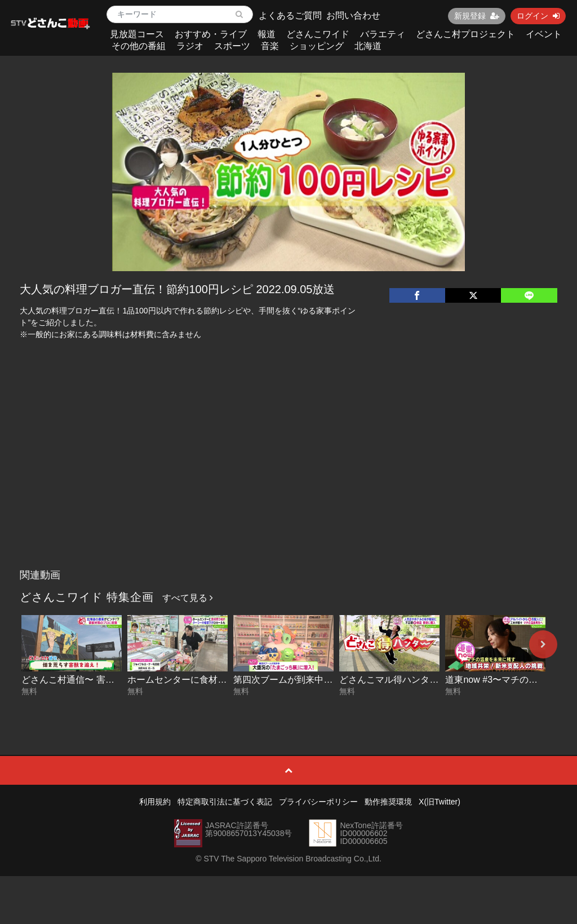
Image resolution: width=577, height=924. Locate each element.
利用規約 (155, 802)
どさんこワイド (318, 34)
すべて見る (188, 598)
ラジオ (190, 46)
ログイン (538, 16)
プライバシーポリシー (318, 802)
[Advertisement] (289, 479)
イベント (544, 34)
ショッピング (317, 46)
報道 (267, 34)
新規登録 (477, 16)
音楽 (270, 46)
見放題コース (137, 34)
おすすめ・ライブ (211, 34)
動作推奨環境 (388, 802)
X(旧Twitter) (440, 802)
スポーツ (232, 46)
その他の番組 (139, 46)
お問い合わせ (353, 16)
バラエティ (383, 34)
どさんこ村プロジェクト (465, 34)
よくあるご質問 (290, 16)
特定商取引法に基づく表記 (225, 802)
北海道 (368, 46)
